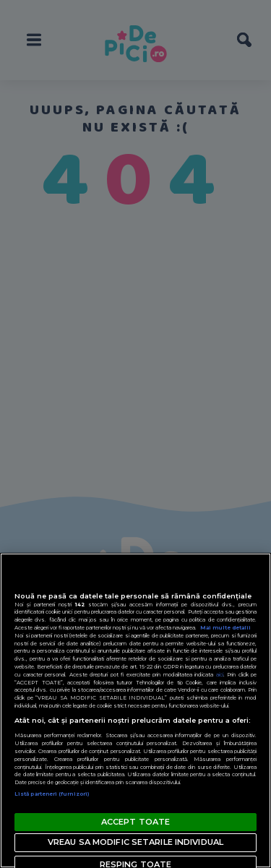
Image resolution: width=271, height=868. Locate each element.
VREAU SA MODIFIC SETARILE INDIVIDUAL (135, 842)
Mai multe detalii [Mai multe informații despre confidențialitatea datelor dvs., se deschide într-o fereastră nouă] (225, 628)
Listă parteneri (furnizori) (52, 794)
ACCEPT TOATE (135, 822)
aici (220, 675)
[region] (135, 710)
